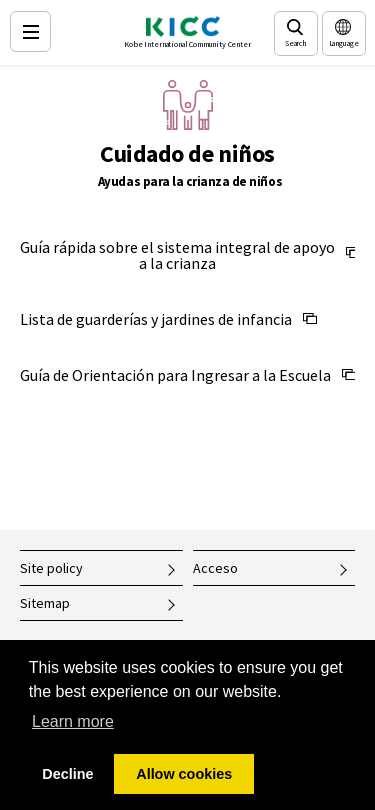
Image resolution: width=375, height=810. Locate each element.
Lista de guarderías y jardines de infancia (156, 319)
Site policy (51, 568)
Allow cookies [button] (184, 774)
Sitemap (45, 603)
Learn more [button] (73, 721)
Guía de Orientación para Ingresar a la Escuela (175, 375)
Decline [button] (67, 774)
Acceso (215, 568)
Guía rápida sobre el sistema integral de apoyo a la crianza (177, 255)
